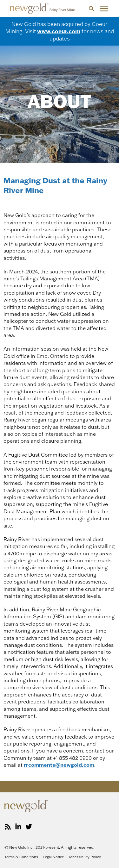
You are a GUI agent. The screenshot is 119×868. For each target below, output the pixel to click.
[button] (92, 9)
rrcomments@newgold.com (59, 765)
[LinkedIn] (18, 827)
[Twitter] (29, 827)
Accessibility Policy (85, 857)
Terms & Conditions (21, 857)
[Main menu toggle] (104, 9)
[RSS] (8, 827)
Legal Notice (53, 857)
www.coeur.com (59, 31)
